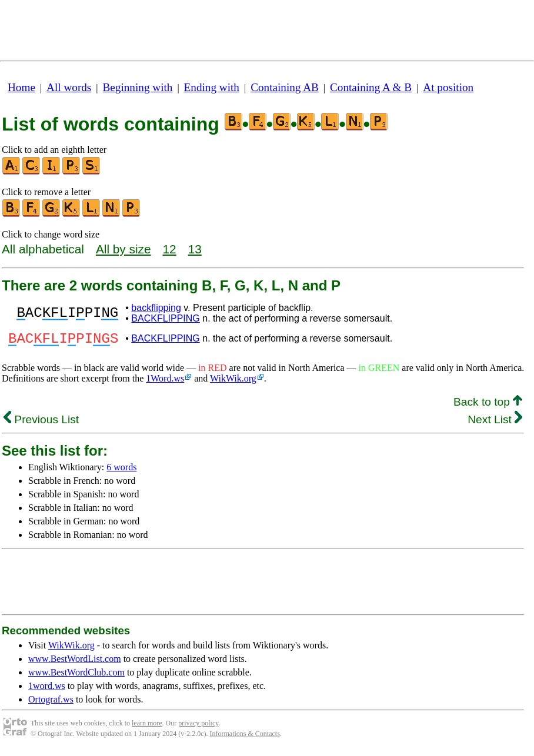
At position (448, 87)
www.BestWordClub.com (76, 676)
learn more (147, 727)
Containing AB (285, 87)
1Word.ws (165, 382)
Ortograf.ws (51, 703)
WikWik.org (233, 382)
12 (170, 249)
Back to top (488, 405)
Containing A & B (371, 87)
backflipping (156, 308)
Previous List (41, 423)
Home (21, 87)
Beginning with (138, 87)
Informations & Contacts (245, 737)
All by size (124, 249)
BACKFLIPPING (165, 318)
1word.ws (47, 689)
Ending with (212, 87)
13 (195, 249)
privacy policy (198, 727)
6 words (121, 471)
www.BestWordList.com (75, 662)
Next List (495, 423)
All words (69, 87)
